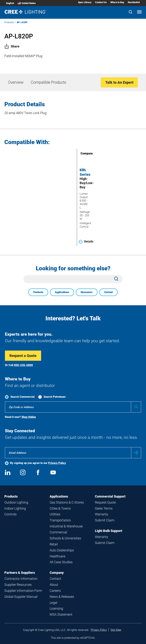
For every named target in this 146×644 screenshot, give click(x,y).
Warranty (102, 514)
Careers (55, 591)
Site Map (116, 630)
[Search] (130, 12)
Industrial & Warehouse (66, 526)
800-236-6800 (23, 365)
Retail (54, 544)
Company (57, 573)
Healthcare (57, 556)
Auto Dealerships (62, 550)
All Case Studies (61, 562)
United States (27, 3)
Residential (134, 2)
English (10, 3)
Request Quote (105, 502)
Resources (87, 292)
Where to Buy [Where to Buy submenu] (117, 2)
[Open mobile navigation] (139, 12)
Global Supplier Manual (21, 597)
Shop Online (29, 417)
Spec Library (85, 2)
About (54, 585)
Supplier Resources (18, 585)
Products (9, 22)
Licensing (56, 608)
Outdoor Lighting (16, 502)
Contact (109, 292)
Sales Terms (104, 508)
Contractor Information (21, 579)
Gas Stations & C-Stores (67, 502)
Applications (62, 292)
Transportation (60, 520)
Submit (136, 453)
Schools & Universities (65, 538)
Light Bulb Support (109, 531)
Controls (10, 514)
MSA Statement (61, 614)
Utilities (55, 514)
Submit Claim (105, 520)
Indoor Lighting (15, 508)
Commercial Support (110, 496)
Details (86, 242)
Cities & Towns (60, 508)
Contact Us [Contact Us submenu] (101, 2)
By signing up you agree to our (38, 463)
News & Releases (62, 597)
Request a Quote (23, 356)
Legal (53, 603)
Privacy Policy (57, 463)
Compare (81, 153)
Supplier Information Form (23, 591)
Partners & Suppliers (20, 573)
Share (12, 46)
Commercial (58, 532)
